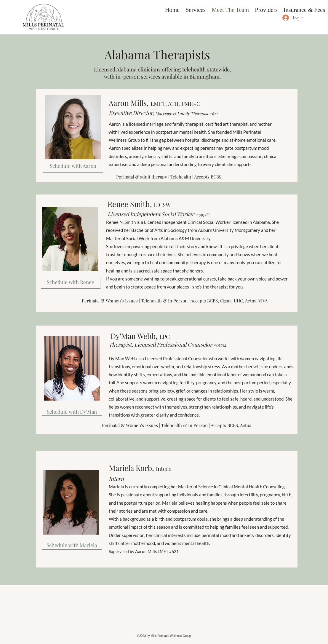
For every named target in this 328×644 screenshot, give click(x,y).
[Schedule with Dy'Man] (72, 412)
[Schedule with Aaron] (73, 166)
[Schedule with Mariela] (72, 545)
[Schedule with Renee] (71, 282)
